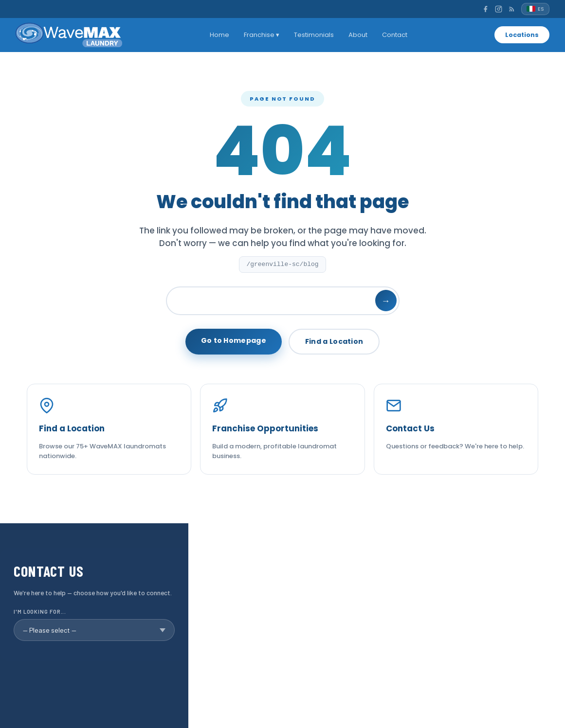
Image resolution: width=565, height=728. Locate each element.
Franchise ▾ (260, 35)
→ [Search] (386, 301)
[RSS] (512, 9)
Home (218, 35)
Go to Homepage (234, 340)
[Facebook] (485, 9)
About (356, 35)
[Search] (283, 301)
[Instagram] (499, 9)
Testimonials (312, 35)
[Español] (535, 9)
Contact (393, 35)
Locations (520, 35)
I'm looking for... (40, 612)
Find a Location (334, 341)
